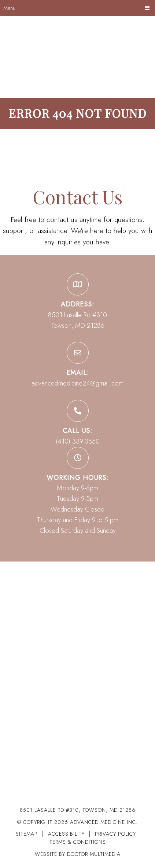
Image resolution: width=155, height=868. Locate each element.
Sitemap (27, 834)
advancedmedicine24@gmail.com (77, 383)
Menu (9, 8)
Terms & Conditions (78, 842)
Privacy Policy (116, 834)
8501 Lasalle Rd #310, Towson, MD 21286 (78, 810)
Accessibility (66, 834)
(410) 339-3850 (78, 441)
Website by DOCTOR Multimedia (78, 854)
